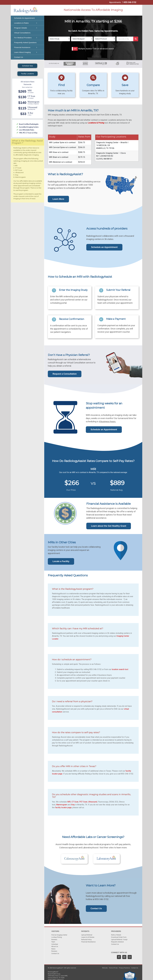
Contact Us (55, 953)
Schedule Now (27, 66)
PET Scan (83, 802)
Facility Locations (27, 74)
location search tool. (120, 669)
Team (53, 942)
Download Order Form (119, 937)
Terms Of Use (113, 968)
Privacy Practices (124, 968)
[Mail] (130, 957)
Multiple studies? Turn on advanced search (96, 49)
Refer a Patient (116, 935)
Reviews (54, 940)
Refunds (105, 968)
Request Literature (117, 942)
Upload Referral (87, 935)
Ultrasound (93, 802)
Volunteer (55, 944)
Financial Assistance (88, 942)
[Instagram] (124, 957)
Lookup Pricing (57, 937)
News (53, 949)
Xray (73, 805)
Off (75, 49)
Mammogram (62, 805)
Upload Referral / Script (119, 940)
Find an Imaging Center (59, 935)
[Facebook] (119, 957)
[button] (75, 49)
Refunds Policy (86, 940)
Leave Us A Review (88, 937)
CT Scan (75, 802)
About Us (55, 946)
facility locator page (63, 807)
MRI (69, 802)
